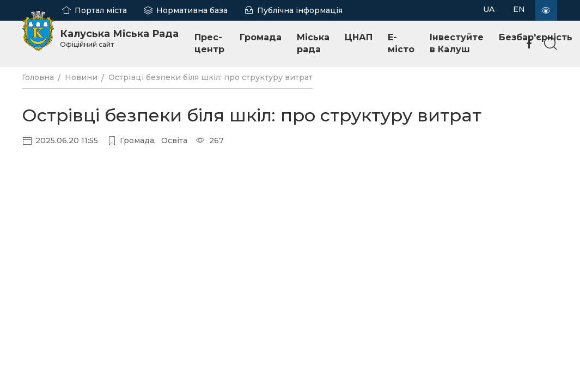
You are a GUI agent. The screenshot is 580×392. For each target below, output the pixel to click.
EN (519, 9)
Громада (261, 37)
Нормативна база (192, 10)
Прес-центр (209, 43)
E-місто (401, 43)
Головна (38, 77)
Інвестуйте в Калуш (457, 43)
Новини (81, 77)
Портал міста (101, 10)
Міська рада (313, 43)
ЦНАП (359, 37)
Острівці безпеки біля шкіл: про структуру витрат (210, 77)
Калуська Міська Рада (119, 38)
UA (489, 9)
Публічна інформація (300, 10)
